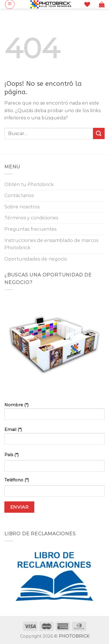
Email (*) (54, 438)
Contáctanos (19, 195)
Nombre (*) (54, 413)
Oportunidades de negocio (36, 259)
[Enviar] (99, 133)
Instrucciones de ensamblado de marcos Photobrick (51, 244)
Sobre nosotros (22, 207)
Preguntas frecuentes (30, 229)
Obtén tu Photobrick (29, 184)
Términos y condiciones (31, 218)
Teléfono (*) (17, 480)
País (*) (11, 455)
